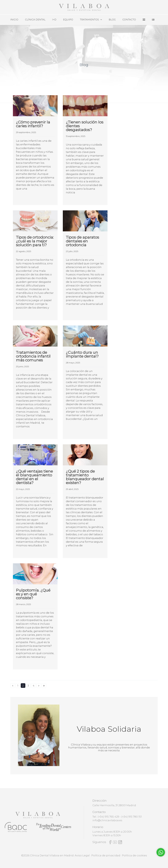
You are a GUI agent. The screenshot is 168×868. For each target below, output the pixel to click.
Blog (112, 20)
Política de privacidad (106, 855)
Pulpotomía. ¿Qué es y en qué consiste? (33, 594)
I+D (54, 20)
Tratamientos (89, 20)
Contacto (129, 20)
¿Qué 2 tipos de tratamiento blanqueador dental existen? (85, 477)
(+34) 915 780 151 (132, 817)
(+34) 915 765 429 (108, 817)
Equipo (68, 20)
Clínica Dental (35, 20)
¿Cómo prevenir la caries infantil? (33, 124)
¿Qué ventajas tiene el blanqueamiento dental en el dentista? (34, 477)
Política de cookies (134, 855)
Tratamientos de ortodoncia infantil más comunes (33, 356)
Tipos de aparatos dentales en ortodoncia (82, 241)
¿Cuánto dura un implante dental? (82, 354)
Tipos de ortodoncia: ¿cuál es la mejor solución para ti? (35, 241)
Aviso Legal (82, 855)
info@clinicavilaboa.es (107, 820)
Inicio (14, 20)
